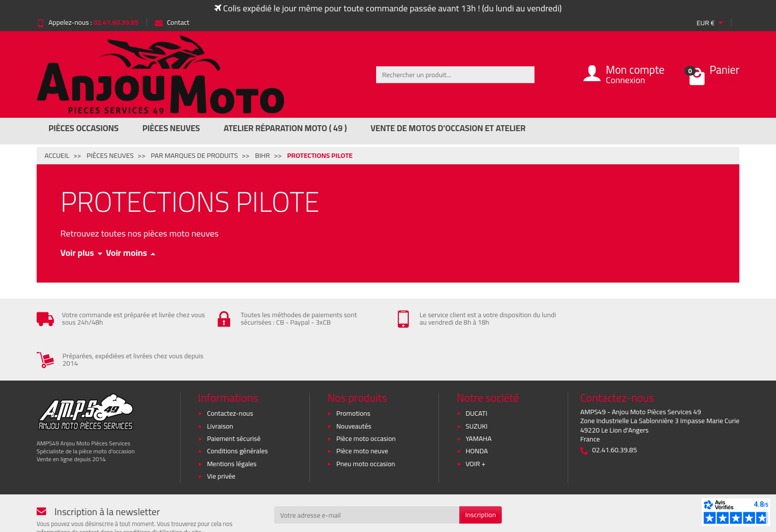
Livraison (220, 385)
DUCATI (477, 372)
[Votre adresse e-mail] (367, 474)
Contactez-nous (230, 372)
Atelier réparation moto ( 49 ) (285, 128)
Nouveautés (354, 385)
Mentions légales (232, 423)
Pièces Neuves (171, 128)
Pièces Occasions (84, 128)
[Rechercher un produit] (455, 75)
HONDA (477, 410)
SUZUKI (477, 385)
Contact (172, 22)
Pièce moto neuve (362, 410)
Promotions (353, 372)
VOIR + (476, 423)
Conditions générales (237, 410)
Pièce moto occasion (366, 397)
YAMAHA (479, 397)
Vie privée (221, 435)
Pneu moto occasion (365, 423)
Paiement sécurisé (234, 397)
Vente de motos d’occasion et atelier (448, 128)
